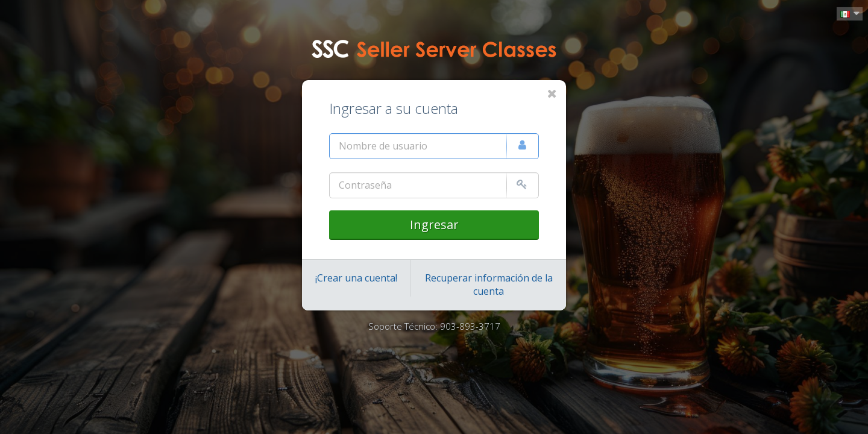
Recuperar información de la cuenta (489, 285)
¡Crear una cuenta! (356, 278)
